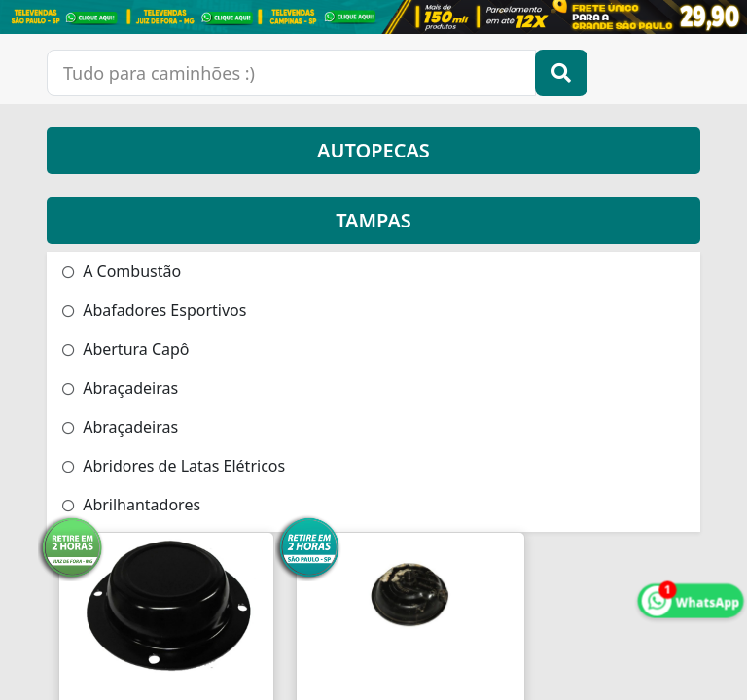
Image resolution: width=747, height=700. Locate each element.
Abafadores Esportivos (154, 310)
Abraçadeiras (120, 388)
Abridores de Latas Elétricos (174, 466)
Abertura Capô (126, 349)
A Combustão (122, 271)
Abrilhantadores (131, 505)
